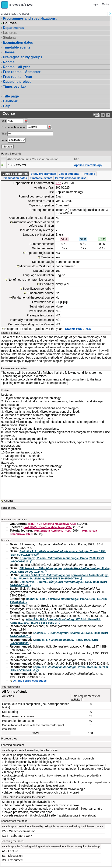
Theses (9, 52)
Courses (10, 23)
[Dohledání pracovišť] (26, 121)
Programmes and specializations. (30, 18)
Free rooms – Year (18, 77)
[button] (5, 5)
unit (4, 121)
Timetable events (17, 47)
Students (10, 38)
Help (7, 106)
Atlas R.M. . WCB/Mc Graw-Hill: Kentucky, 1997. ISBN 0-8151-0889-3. (55, 621)
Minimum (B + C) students (37, 266)
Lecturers (10, 33)
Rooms (9, 62)
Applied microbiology (88, 165)
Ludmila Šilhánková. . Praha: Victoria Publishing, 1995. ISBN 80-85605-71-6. (59, 577)
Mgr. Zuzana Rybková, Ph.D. (52, 531)
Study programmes (43, 174)
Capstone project (17, 82)
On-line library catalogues (30, 681)
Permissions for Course (71, 178)
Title (4, 134)
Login (95, 4)
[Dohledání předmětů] (50, 127)
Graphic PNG (74, 329)
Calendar (10, 101)
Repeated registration (40, 253)
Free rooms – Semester (22, 72)
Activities (9, 501)
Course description (15, 174)
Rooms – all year (16, 67)
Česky (106, 4)
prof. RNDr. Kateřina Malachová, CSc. (52, 524)
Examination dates (18, 42)
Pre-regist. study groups (23, 57)
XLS (88, 329)
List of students (69, 174)
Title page (11, 96)
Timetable (89, 174)
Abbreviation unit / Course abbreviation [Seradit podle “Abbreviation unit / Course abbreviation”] (33, 159)
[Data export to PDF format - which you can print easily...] (96, 115)
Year (4, 140)
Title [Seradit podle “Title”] (76, 159)
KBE (58, 183)
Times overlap (14, 87)
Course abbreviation (14, 127)
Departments (13, 28)
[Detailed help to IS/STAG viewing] (108, 115)
